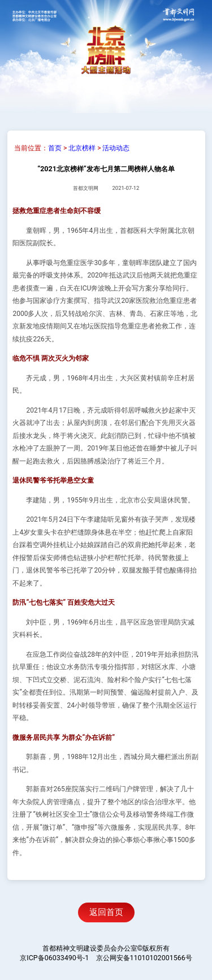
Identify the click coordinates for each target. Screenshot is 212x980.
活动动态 (116, 148)
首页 (55, 148)
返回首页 (106, 912)
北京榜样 (82, 148)
